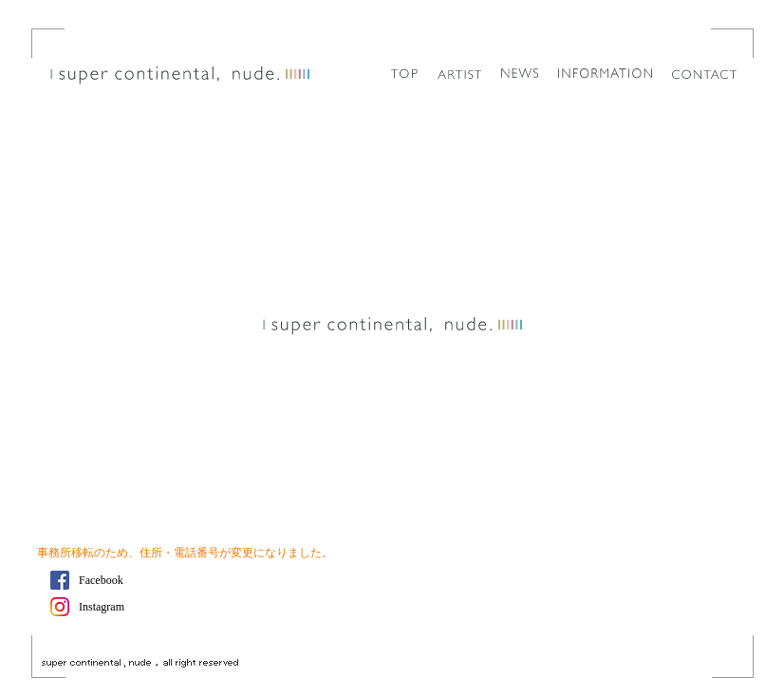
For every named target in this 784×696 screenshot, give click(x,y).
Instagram (102, 607)
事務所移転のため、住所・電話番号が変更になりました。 (185, 553)
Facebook (101, 580)
